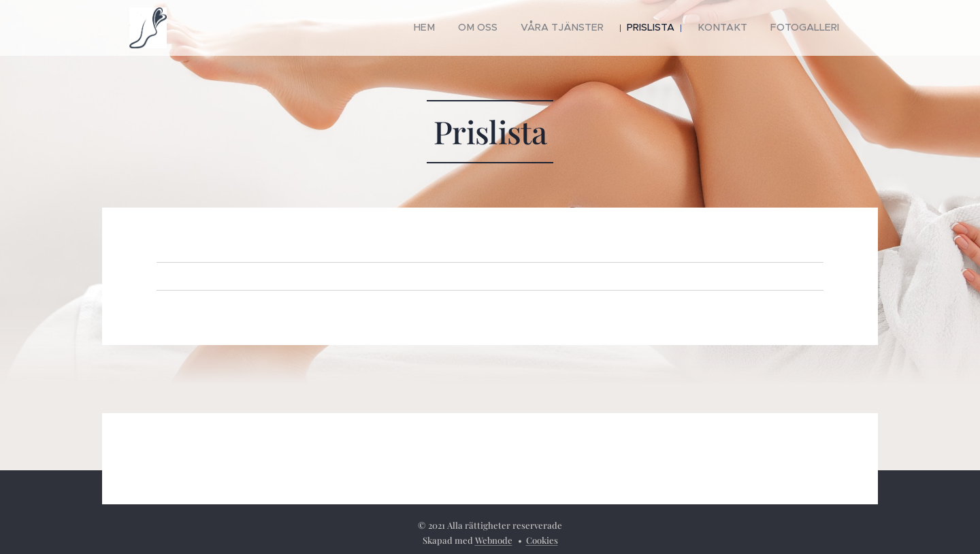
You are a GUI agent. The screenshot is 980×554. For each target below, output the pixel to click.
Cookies (542, 540)
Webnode (494, 540)
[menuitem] (457, 28)
